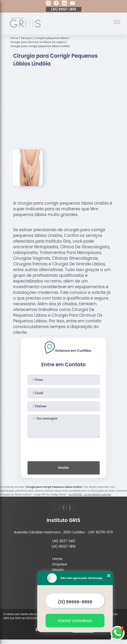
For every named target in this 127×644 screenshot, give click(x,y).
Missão (58, 570)
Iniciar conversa (75, 621)
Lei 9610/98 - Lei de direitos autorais (90, 495)
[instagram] (48, 4)
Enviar (63, 468)
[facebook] (56, 4)
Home (57, 559)
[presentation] (64, 449)
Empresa (60, 564)
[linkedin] (64, 4)
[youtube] (72, 4)
